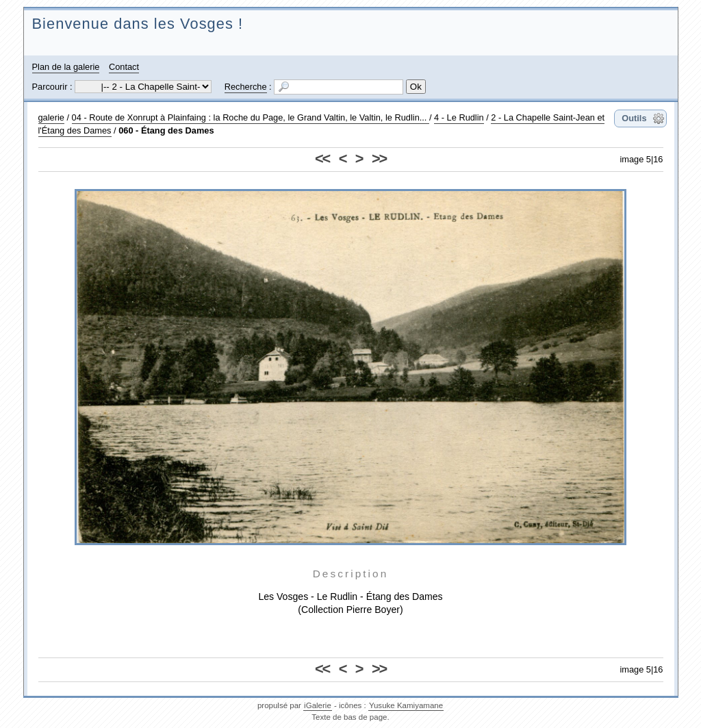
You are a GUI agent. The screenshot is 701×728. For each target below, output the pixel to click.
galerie (51, 117)
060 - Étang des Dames (166, 130)
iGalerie (318, 705)
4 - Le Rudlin (459, 117)
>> (379, 159)
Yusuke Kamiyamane (406, 705)
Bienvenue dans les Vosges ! (138, 24)
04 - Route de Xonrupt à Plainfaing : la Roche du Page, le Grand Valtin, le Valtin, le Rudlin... (251, 117)
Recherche (246, 87)
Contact (124, 67)
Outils (634, 118)
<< (322, 159)
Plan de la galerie (66, 67)
